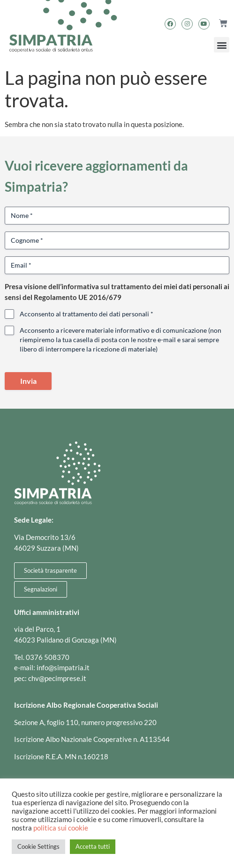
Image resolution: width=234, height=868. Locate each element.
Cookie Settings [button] (38, 846)
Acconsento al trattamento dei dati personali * (87, 314)
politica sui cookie (61, 828)
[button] (222, 45)
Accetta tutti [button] (93, 846)
